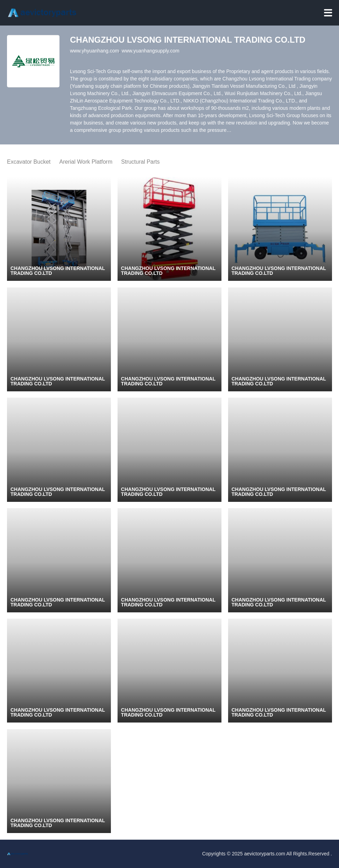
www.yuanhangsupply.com (151, 51)
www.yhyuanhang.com (94, 51)
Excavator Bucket (29, 162)
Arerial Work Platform (86, 162)
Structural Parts (140, 162)
